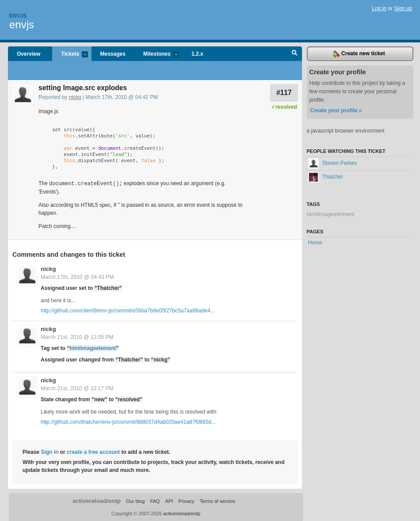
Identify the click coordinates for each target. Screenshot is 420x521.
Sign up (403, 8)
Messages (113, 54)
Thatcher (326, 177)
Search (295, 54)
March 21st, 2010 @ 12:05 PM (77, 337)
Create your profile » (336, 110)
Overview (29, 54)
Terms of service (218, 501)
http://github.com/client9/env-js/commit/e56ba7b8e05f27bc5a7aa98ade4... (128, 310)
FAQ (155, 501)
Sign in (50, 452)
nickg (75, 97)
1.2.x (197, 54)
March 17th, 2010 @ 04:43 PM (77, 277)
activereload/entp (97, 500)
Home (315, 243)
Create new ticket (359, 54)
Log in (379, 8)
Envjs (18, 16)
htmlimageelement (93, 348)
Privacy (186, 501)
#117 (284, 93)
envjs (22, 25)
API (169, 501)
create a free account (93, 452)
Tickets (70, 55)
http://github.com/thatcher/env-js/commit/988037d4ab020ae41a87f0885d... (128, 422)
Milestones (157, 55)
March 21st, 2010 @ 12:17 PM (77, 388)
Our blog (135, 501)
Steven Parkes (332, 163)
